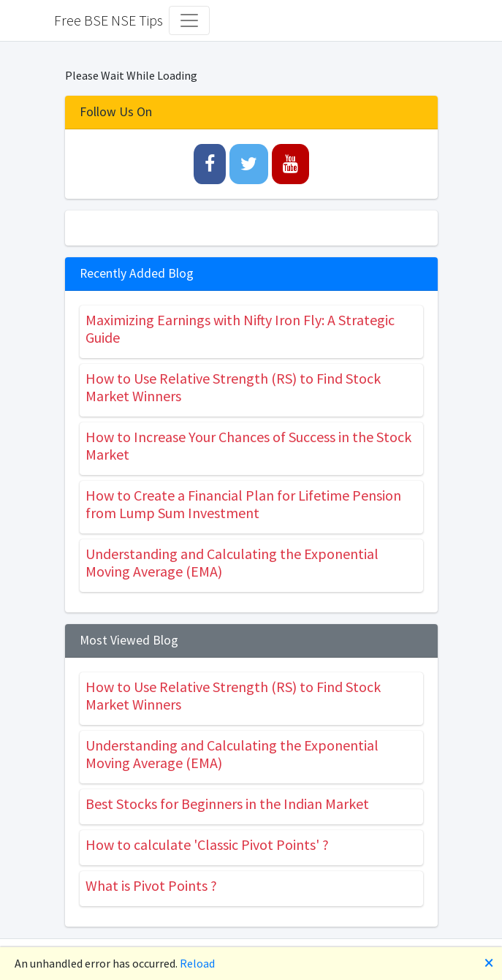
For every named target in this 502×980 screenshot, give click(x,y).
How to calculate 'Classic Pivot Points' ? (207, 844)
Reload (197, 963)
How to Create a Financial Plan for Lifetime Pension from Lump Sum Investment (243, 504)
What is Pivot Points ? (151, 885)
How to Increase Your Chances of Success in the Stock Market (248, 445)
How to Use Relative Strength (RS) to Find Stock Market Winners (233, 387)
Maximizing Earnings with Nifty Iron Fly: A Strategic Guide (240, 328)
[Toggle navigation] (189, 20)
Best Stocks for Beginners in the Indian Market (227, 804)
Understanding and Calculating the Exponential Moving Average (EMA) (232, 562)
